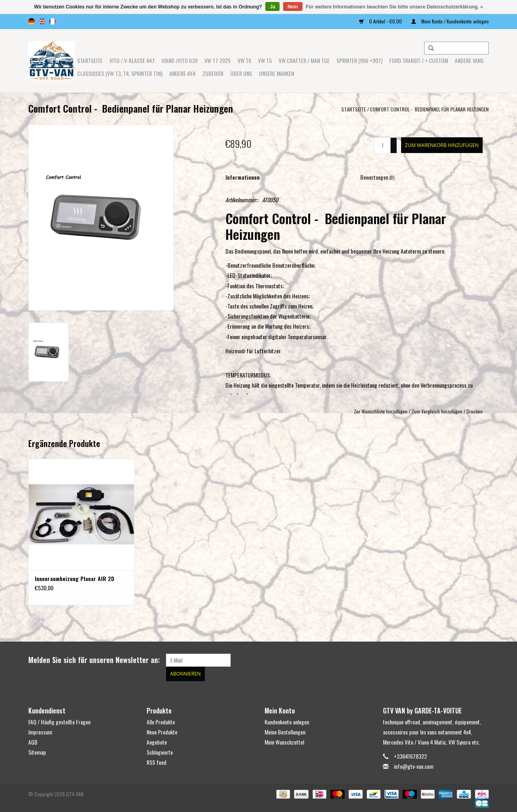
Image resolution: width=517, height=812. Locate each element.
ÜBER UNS (241, 73)
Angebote (157, 740)
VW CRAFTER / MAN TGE (304, 60)
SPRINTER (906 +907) (359, 60)
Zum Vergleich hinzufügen (438, 411)
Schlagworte (160, 751)
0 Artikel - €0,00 (381, 21)
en (42, 21)
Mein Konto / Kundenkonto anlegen (450, 21)
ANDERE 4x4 (182, 73)
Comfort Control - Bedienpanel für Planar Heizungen (429, 109)
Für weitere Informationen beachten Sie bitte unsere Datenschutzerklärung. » (394, 7)
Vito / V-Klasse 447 (132, 60)
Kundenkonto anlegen (287, 720)
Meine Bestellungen (285, 730)
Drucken (475, 411)
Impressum (40, 730)
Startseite (90, 60)
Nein (293, 7)
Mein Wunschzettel (284, 740)
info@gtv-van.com (414, 765)
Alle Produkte (161, 720)
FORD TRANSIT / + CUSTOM (419, 60)
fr (53, 21)
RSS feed (157, 761)
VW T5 (265, 60)
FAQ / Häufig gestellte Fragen (59, 720)
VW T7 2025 (218, 60)
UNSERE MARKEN (276, 73)
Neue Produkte (162, 730)
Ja (272, 7)
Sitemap (37, 751)
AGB (33, 740)
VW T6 (244, 60)
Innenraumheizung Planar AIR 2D (75, 579)
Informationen (243, 177)
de (32, 21)
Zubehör (213, 73)
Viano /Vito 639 (180, 60)
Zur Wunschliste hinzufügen (381, 411)
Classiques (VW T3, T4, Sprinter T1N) (120, 73)
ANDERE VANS (469, 60)
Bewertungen (377, 177)
